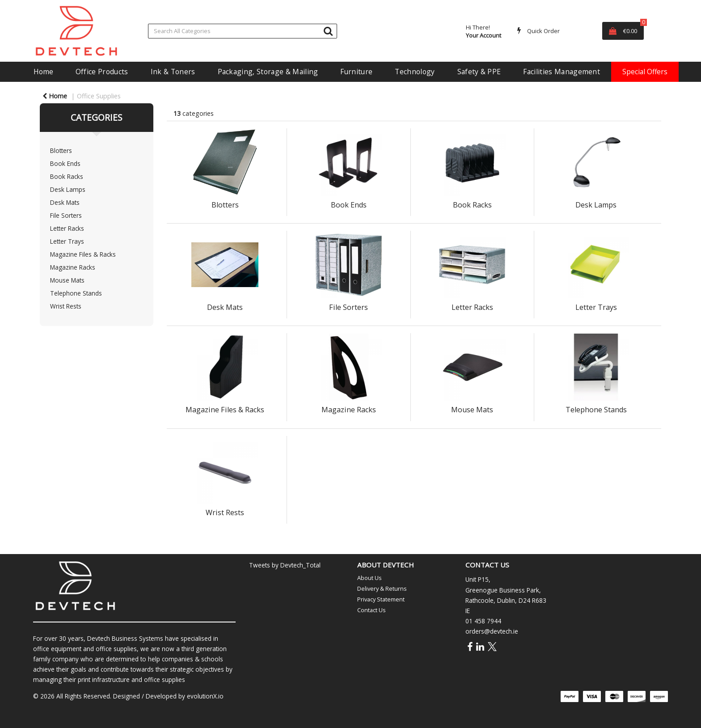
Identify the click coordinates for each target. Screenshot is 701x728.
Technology (415, 72)
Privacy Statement (381, 599)
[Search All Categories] (243, 31)
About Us (370, 578)
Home (43, 72)
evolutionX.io (205, 696)
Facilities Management (562, 72)
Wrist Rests (66, 306)
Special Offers (645, 72)
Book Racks (67, 176)
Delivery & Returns (382, 588)
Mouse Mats (67, 280)
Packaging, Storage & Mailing (268, 72)
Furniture (356, 72)
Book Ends (65, 163)
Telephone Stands (76, 293)
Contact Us (372, 610)
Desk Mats (65, 202)
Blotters (61, 150)
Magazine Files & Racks (83, 254)
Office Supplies (99, 96)
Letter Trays (67, 241)
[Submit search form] (328, 31)
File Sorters (66, 215)
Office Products (102, 72)
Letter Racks (67, 228)
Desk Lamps (68, 189)
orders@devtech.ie (492, 631)
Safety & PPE (479, 72)
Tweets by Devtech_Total (285, 565)
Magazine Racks (73, 267)
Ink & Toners (173, 72)
